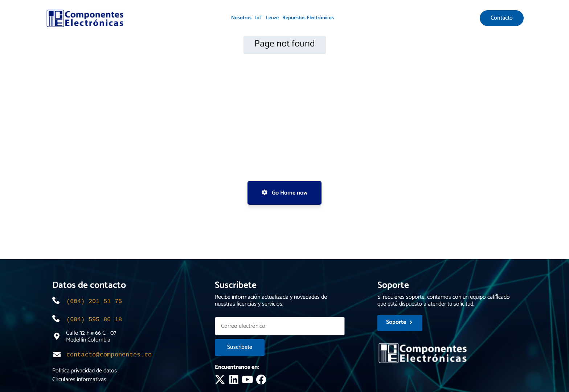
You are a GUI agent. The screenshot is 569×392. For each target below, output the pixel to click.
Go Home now (284, 193)
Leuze (272, 18)
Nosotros (241, 18)
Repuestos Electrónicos (308, 18)
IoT (259, 18)
